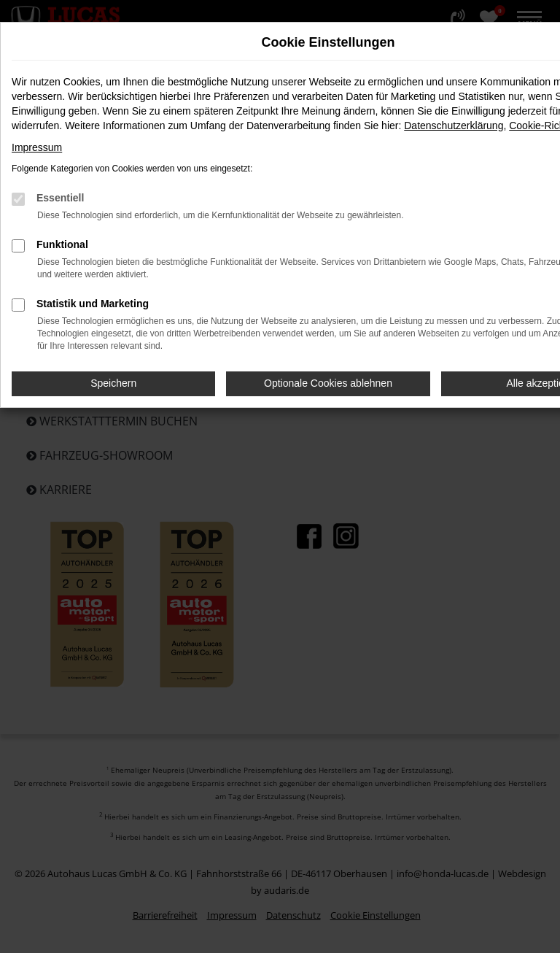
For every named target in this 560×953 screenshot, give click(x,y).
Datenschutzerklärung (454, 126)
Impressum (37, 147)
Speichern (113, 383)
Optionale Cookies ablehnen (328, 383)
